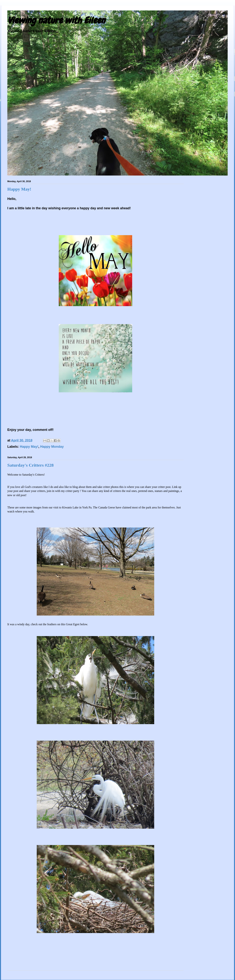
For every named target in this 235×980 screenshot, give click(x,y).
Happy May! (19, 189)
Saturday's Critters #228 (30, 465)
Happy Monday (52, 447)
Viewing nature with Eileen (56, 20)
